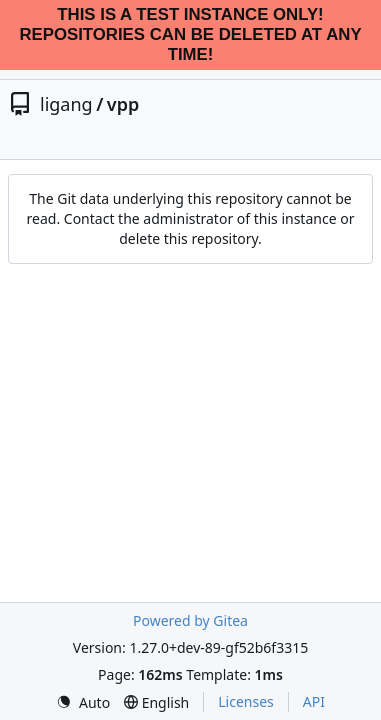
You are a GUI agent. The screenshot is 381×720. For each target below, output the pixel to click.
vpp (123, 104)
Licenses (246, 701)
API (314, 701)
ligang (66, 104)
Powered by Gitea (190, 620)
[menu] (83, 702)
